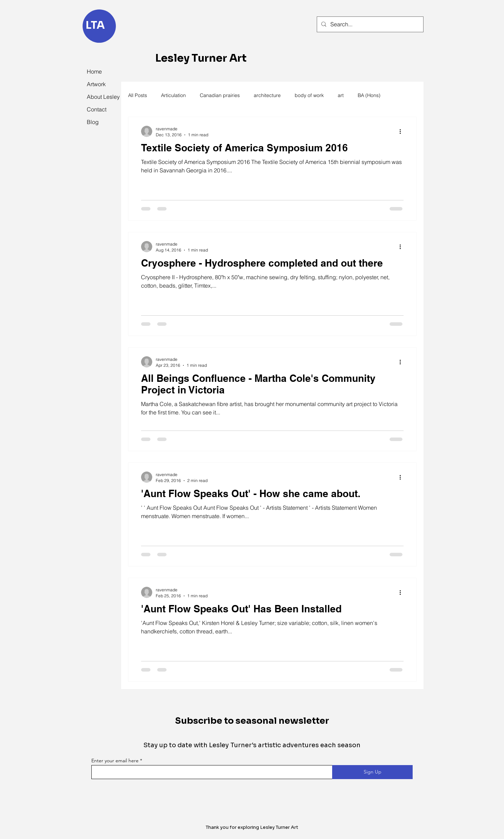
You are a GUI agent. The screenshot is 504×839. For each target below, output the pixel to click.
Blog (93, 122)
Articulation (173, 95)
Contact (97, 109)
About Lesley (102, 97)
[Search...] (369, 24)
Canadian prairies (220, 95)
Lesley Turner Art (201, 58)
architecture (267, 95)
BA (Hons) (369, 95)
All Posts (138, 95)
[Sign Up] (372, 772)
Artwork (96, 84)
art (341, 95)
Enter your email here (115, 761)
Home (94, 71)
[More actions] (402, 131)
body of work (309, 95)
